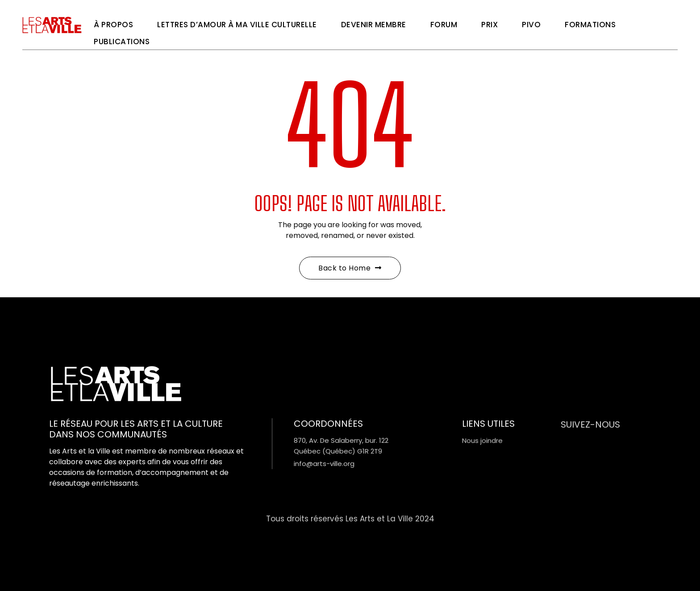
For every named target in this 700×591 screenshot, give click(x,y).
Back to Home (350, 268)
